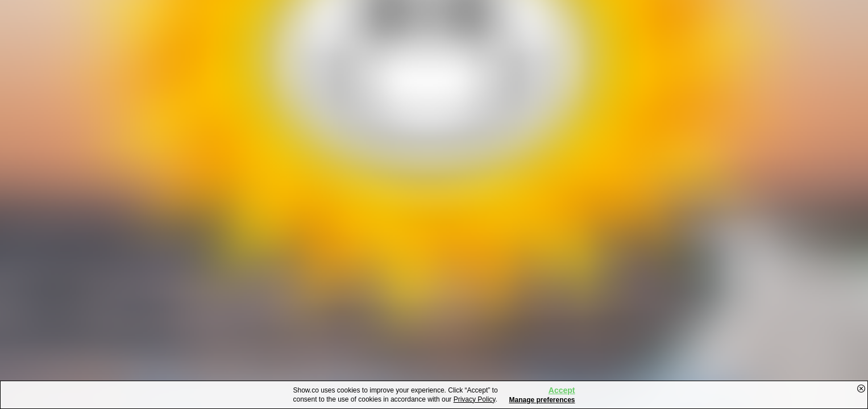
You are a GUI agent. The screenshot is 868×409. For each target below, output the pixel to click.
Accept (562, 390)
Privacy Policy (475, 399)
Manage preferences (542, 400)
